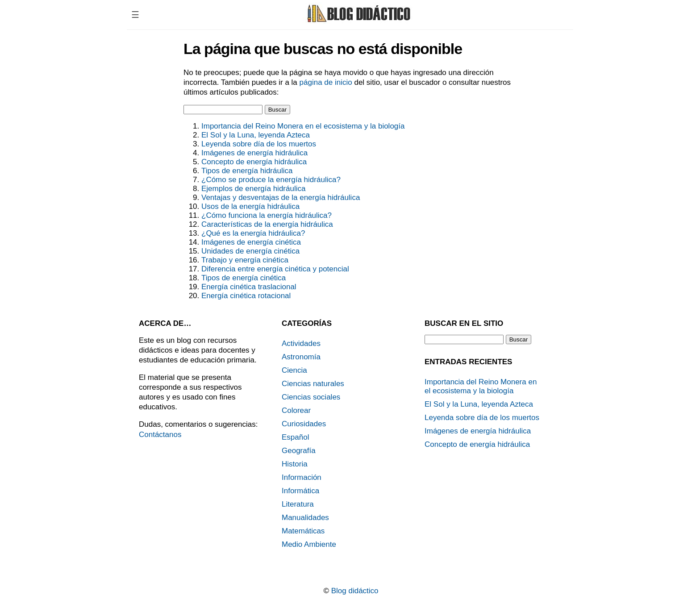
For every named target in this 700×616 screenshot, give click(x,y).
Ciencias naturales (313, 384)
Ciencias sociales (311, 397)
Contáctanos (160, 435)
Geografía (299, 451)
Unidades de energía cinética (250, 251)
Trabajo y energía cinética (245, 260)
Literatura (298, 504)
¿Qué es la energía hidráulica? (253, 233)
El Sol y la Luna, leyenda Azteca (256, 135)
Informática (300, 491)
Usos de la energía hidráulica (250, 206)
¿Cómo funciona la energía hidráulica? (267, 215)
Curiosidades (304, 424)
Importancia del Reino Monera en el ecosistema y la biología (303, 126)
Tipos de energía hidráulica (247, 171)
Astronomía (301, 357)
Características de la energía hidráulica (267, 224)
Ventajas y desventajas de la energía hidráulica (281, 198)
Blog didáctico (355, 591)
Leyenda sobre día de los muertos (259, 144)
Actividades (301, 343)
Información (302, 477)
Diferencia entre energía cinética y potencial (275, 269)
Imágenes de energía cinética (251, 242)
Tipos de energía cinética (244, 278)
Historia (295, 464)
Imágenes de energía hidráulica (254, 153)
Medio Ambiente (309, 544)
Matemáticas (303, 531)
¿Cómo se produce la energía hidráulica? (271, 180)
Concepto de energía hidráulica (254, 162)
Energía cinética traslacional (249, 287)
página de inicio (326, 82)
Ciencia (294, 370)
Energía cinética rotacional (246, 296)
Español (295, 437)
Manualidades (305, 518)
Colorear (296, 410)
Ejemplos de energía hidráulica (253, 189)
